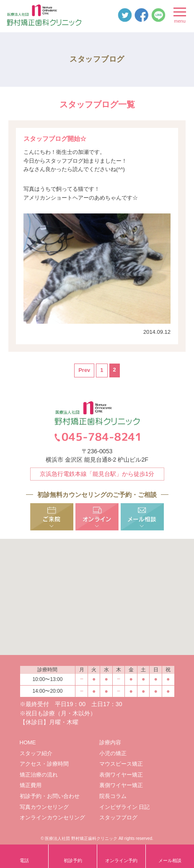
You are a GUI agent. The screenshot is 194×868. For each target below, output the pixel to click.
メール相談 (170, 860)
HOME (28, 742)
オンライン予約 (121, 860)
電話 (24, 860)
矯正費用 (31, 785)
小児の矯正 (113, 753)
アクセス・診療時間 (44, 764)
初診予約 (73, 860)
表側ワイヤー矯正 (121, 775)
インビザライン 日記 (125, 807)
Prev (84, 370)
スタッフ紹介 (36, 753)
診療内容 (110, 742)
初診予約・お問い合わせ (50, 796)
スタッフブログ (118, 817)
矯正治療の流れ (39, 775)
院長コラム (113, 796)
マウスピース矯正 (121, 764)
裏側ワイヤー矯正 (121, 785)
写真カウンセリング (44, 807)
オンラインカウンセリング (52, 817)
